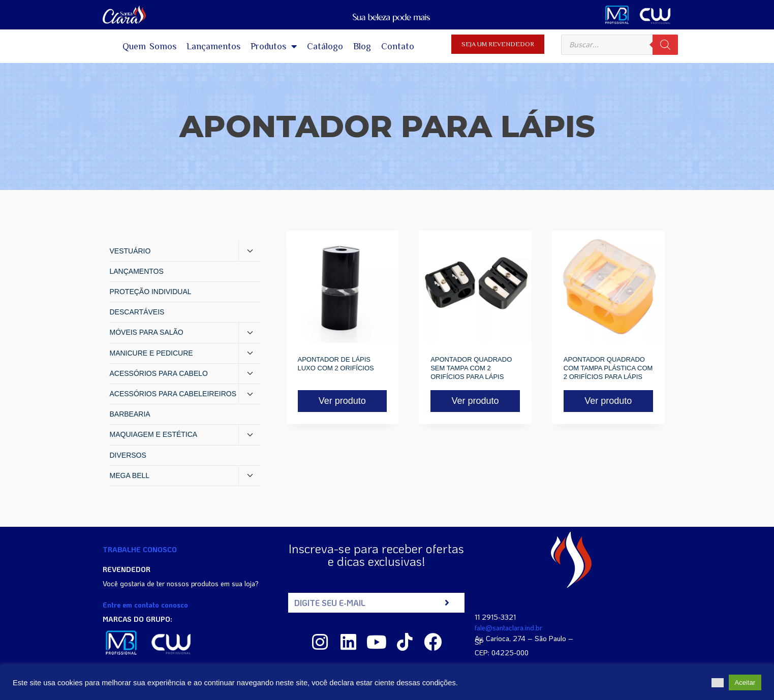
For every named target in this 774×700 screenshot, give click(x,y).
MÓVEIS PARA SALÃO (147, 332)
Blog (362, 46)
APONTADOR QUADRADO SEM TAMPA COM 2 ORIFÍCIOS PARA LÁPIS (471, 368)
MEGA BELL (130, 475)
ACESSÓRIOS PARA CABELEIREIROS (173, 394)
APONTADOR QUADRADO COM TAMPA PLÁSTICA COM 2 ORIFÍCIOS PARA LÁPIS (608, 368)
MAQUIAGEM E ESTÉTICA (154, 434)
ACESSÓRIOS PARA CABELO (159, 373)
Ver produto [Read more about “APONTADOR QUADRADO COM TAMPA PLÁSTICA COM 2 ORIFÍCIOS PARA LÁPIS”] (608, 401)
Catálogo (325, 46)
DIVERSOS (128, 455)
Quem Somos (149, 46)
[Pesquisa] (665, 45)
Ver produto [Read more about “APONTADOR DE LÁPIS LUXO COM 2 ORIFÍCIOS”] (342, 401)
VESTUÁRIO (130, 251)
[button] (718, 683)
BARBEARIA (130, 414)
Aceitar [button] (745, 682)
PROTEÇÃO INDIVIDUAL (151, 292)
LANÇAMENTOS (137, 271)
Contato (398, 46)
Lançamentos (213, 46)
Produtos (274, 46)
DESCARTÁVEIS (137, 312)
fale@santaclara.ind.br (508, 628)
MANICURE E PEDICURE (151, 353)
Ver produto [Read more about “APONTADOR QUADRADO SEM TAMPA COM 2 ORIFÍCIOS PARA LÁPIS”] (475, 401)
